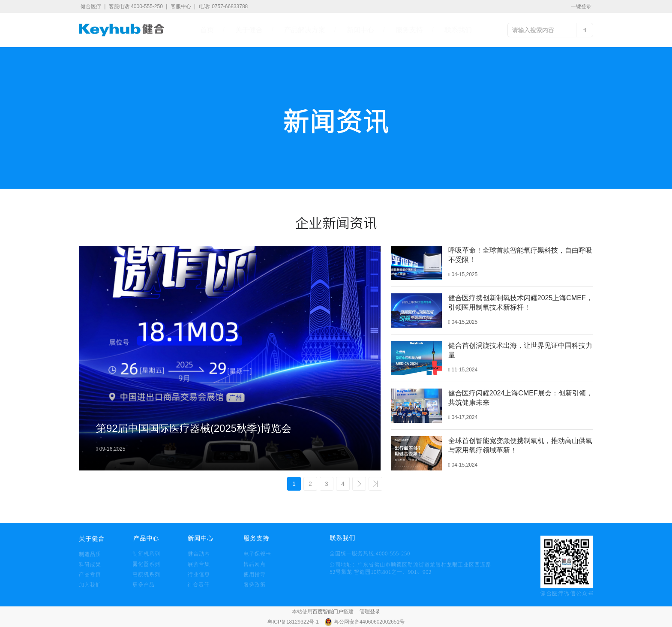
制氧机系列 (146, 558)
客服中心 (181, 6)
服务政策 (255, 589)
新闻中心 (360, 30)
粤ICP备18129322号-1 (294, 622)
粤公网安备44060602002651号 (369, 622)
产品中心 (145, 543)
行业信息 (199, 578)
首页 (207, 30)
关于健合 (249, 30)
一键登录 (581, 6)
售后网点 (255, 568)
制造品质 (90, 558)
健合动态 (199, 558)
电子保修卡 (257, 558)
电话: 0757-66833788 (223, 6)
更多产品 (144, 589)
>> (375, 484)
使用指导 (255, 578)
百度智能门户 (328, 612)
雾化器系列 (146, 568)
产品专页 (90, 578)
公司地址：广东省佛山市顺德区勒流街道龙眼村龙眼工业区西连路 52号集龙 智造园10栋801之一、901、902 (410, 577)
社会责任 (198, 588)
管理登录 (370, 612)
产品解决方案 (305, 30)
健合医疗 (91, 6)
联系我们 (458, 30)
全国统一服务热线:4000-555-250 (346, 557)
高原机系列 (146, 578)
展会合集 (199, 568)
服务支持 (409, 30)
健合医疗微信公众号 (567, 597)
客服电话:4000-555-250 (136, 6)
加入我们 (90, 589)
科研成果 (90, 568)
